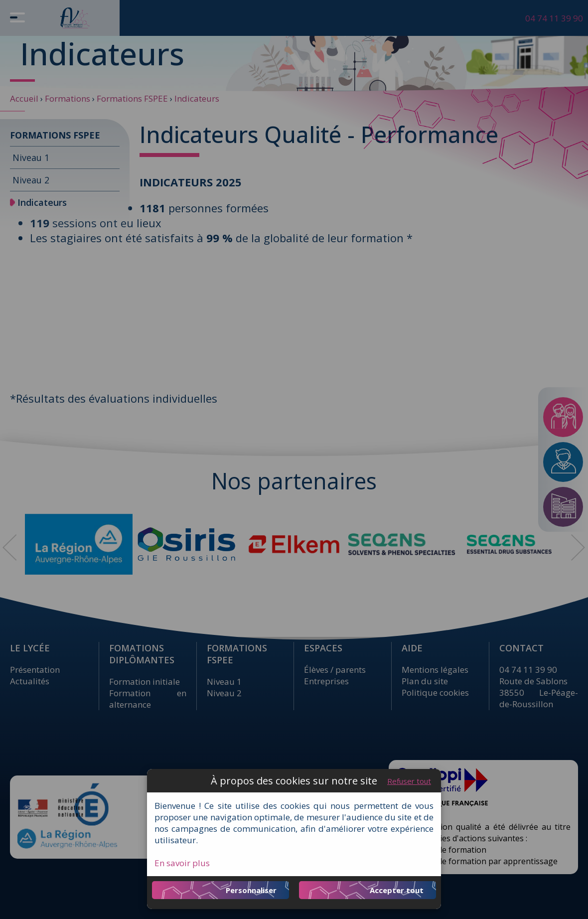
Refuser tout (409, 781)
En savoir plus (182, 863)
